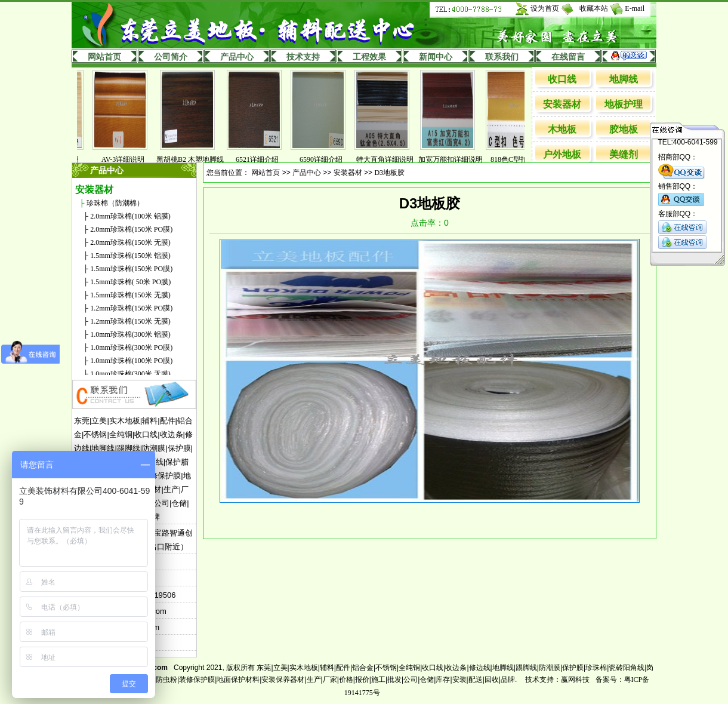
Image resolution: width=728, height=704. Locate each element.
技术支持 (303, 57)
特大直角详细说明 (391, 159)
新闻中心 (436, 57)
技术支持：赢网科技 (557, 680)
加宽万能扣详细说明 (456, 159)
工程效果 (369, 57)
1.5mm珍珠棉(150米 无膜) (130, 295)
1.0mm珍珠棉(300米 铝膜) (130, 334)
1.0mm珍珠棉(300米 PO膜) (131, 348)
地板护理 (624, 104)
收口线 (562, 79)
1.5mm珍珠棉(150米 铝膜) (130, 256)
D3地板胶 (389, 173)
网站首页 (104, 57)
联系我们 (502, 57)
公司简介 (171, 57)
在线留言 (568, 57)
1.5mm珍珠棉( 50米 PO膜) (130, 282)
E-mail (635, 8)
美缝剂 (624, 154)
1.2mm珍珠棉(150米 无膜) (130, 321)
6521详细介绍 (263, 159)
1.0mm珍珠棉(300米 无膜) (130, 374)
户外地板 (562, 154)
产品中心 (237, 57)
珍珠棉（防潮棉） (115, 203)
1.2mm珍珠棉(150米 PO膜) (131, 308)
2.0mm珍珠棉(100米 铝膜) (130, 216)
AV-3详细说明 (129, 159)
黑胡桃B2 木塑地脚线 (196, 159)
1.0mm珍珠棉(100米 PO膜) (131, 361)
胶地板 (624, 129)
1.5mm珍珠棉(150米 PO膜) (131, 269)
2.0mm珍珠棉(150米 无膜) (130, 242)
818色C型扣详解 (522, 159)
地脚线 (624, 79)
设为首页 (545, 8)
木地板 (562, 129)
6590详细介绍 (327, 159)
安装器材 (562, 104)
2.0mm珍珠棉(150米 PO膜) (131, 229)
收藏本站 (594, 8)
